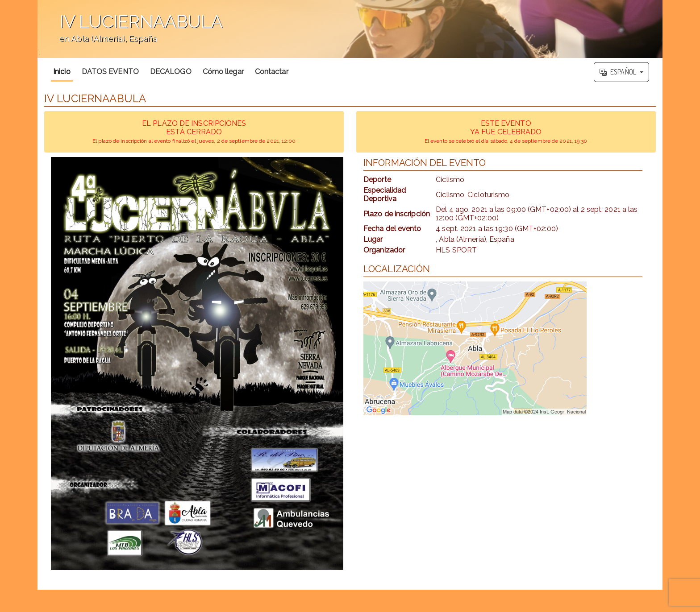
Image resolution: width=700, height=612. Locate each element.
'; (350, 29)
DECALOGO (171, 72)
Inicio (62, 72)
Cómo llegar (223, 72)
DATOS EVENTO (110, 72)
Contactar (272, 72)
